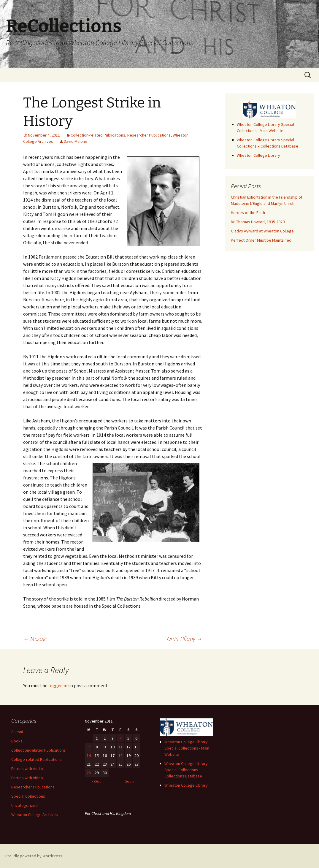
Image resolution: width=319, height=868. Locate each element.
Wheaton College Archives (35, 815)
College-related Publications (36, 759)
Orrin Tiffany (185, 639)
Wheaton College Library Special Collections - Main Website (187, 748)
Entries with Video (27, 778)
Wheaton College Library (258, 155)
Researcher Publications (149, 135)
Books (17, 741)
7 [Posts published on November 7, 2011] (89, 747)
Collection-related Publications (98, 135)
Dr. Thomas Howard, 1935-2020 (258, 222)
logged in (58, 685)
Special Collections (28, 796)
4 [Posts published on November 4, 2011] (121, 738)
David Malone (76, 141)
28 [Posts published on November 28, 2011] (89, 773)
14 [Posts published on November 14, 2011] (89, 755)
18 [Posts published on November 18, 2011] (120, 755)
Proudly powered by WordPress (34, 856)
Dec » (129, 781)
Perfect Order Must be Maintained (261, 240)
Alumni (17, 732)
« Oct (96, 781)
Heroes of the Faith (248, 213)
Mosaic (35, 639)
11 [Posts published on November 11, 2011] (120, 747)
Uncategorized (24, 805)
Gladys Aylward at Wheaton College (262, 231)
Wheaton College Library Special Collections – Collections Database (186, 770)
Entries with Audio (27, 769)
